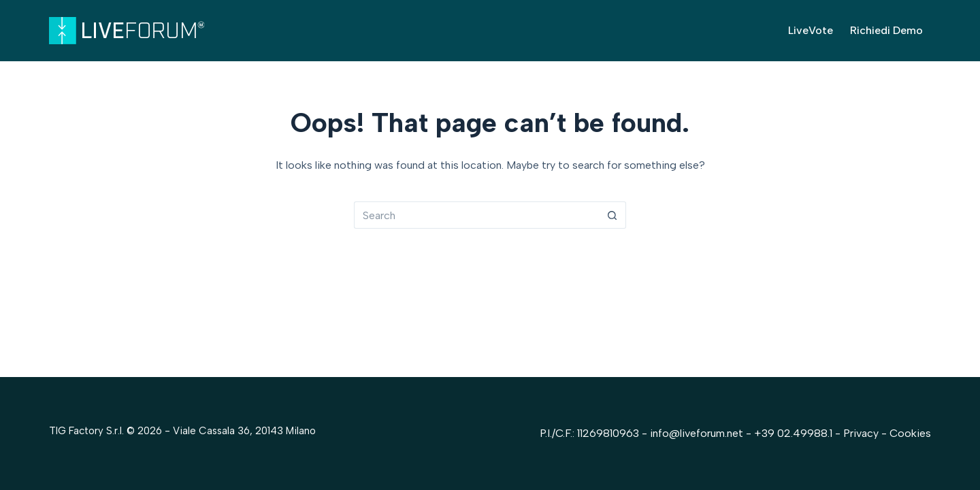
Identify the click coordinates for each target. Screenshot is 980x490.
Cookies (910, 433)
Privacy (862, 433)
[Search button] (612, 215)
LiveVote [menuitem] (811, 30)
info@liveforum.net (697, 433)
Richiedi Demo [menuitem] (886, 30)
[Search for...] (476, 215)
